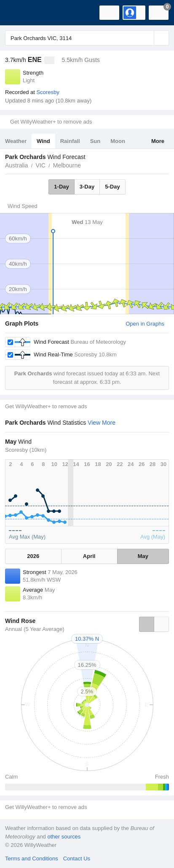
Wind (43, 141)
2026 (33, 556)
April (89, 556)
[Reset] (147, 38)
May (143, 556)
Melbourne (67, 165)
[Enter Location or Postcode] (87, 38)
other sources (64, 837)
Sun (95, 141)
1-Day (61, 187)
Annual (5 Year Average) (35, 629)
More (158, 141)
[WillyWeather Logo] (19, 13)
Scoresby (48, 92)
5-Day (112, 187)
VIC (40, 165)
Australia (16, 165)
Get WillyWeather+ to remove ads (51, 122)
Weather (16, 141)
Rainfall (70, 141)
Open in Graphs (145, 324)
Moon (118, 141)
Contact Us (77, 859)
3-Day (87, 187)
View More (102, 423)
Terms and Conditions (32, 859)
